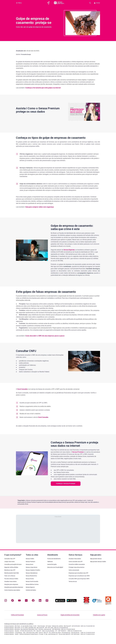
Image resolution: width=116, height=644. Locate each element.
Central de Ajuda (52, 564)
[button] (84, 112)
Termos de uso (73, 581)
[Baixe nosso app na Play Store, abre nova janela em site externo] (72, 602)
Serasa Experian (69, 250)
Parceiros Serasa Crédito (11, 579)
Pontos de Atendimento (54, 559)
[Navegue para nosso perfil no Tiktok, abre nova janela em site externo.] (13, 601)
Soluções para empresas (11, 584)
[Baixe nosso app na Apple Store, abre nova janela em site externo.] (60, 602)
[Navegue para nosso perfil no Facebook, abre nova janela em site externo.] (33, 601)
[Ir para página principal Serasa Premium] (59, 3)
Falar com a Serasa (10, 576)
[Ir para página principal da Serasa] (50, 3)
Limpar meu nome (9, 562)
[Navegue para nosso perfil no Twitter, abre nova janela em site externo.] (26, 601)
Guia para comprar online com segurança (40, 207)
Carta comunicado (74, 570)
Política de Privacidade (17, 615)
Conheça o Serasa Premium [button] (66, 484)
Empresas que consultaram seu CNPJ (79, 576)
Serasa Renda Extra (31, 576)
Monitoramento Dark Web (12, 573)
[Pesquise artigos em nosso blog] (90, 3)
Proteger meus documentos (76, 567)
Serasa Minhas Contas (32, 584)
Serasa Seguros (30, 587)
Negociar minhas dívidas (11, 567)
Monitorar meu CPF (10, 570)
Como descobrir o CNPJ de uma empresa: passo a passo (45, 336)
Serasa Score (29, 564)
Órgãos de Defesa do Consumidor (70, 615)
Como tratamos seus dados (12, 590)
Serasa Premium (30, 562)
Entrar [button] (97, 3)
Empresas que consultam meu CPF (78, 573)
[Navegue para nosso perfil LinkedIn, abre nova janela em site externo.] (40, 601)
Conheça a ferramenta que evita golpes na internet (43, 88)
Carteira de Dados (31, 590)
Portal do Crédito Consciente (77, 564)
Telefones (50, 562)
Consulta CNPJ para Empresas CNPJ (79, 579)
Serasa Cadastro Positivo (33, 570)
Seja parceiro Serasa (96, 559)
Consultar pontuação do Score (13, 564)
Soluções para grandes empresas (14, 587)
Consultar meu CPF (10, 559)
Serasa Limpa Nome (31, 567)
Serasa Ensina (30, 579)
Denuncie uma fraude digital (55, 567)
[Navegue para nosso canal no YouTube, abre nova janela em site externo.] (19, 601)
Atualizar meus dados (10, 581)
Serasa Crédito (30, 559)
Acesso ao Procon (42, 615)
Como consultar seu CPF (76, 562)
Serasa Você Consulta (32, 581)
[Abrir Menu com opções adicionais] (19, 3)
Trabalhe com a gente (99, 615)
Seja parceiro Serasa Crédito (98, 562)
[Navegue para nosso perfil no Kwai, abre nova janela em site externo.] (47, 601)
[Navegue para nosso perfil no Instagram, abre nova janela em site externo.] (6, 601)
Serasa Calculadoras (32, 573)
